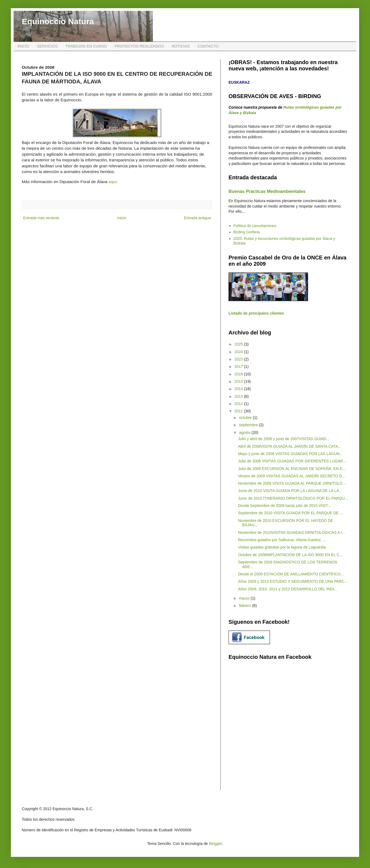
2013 (239, 396)
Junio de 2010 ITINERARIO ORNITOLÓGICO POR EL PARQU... (293, 498)
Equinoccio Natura (58, 21)
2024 (239, 352)
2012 (239, 404)
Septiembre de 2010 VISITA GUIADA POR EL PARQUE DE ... (290, 513)
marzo (245, 598)
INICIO (23, 46)
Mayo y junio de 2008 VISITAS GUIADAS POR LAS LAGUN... (290, 454)
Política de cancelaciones (255, 226)
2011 (239, 411)
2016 (239, 374)
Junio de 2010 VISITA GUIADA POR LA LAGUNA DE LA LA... (290, 491)
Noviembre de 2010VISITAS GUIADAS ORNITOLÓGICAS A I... (292, 532)
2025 (239, 344)
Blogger (215, 844)
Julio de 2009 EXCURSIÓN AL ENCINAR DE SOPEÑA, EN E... (292, 469)
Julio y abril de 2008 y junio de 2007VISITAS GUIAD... (284, 439)
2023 (239, 359)
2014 (239, 389)
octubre (246, 418)
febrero (245, 606)
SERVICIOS (47, 46)
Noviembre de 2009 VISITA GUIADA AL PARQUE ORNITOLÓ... (292, 483)
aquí (113, 182)
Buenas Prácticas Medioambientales (267, 191)
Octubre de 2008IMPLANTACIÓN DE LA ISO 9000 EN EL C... (290, 555)
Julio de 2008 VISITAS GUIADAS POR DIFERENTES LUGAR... (292, 461)
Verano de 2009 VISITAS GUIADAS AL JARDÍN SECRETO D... (292, 476)
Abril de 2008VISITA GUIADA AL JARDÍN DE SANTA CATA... (290, 446)
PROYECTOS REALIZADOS (139, 46)
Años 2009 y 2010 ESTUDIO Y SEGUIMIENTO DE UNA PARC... (293, 581)
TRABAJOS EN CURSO (86, 46)
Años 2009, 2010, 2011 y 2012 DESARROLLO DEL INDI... (288, 589)
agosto (245, 433)
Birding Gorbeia (247, 232)
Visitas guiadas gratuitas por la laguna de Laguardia (282, 547)
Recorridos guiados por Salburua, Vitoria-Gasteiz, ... (282, 540)
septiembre (249, 425)
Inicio (122, 218)
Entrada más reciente (41, 218)
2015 (239, 381)
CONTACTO (208, 46)
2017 (239, 366)
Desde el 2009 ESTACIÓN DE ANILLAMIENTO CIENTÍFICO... (291, 574)
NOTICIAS (181, 46)
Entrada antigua (197, 218)
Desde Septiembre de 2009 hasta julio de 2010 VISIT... (284, 506)
